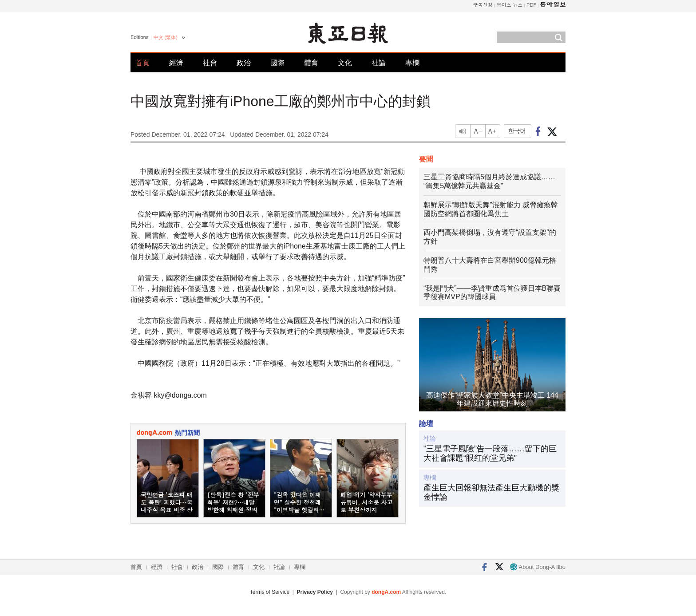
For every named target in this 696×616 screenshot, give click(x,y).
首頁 (142, 63)
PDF (531, 5)
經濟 (176, 63)
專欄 (412, 63)
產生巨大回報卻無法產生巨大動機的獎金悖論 (491, 493)
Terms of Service (270, 592)
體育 (311, 63)
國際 (277, 63)
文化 (345, 63)
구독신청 (483, 5)
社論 (379, 63)
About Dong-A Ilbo (538, 567)
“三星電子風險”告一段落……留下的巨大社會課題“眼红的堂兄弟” (490, 454)
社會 (210, 63)
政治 (244, 63)
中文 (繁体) (166, 37)
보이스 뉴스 (510, 5)
